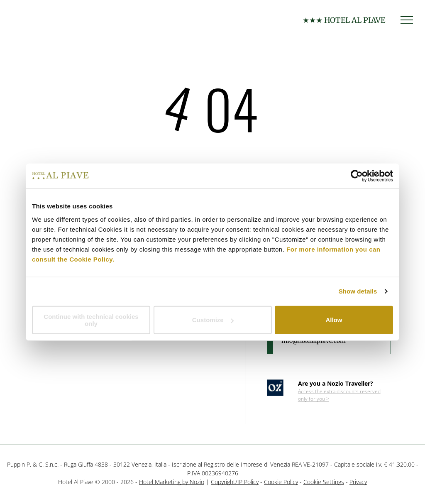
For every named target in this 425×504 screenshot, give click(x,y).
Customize (213, 320)
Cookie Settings (324, 482)
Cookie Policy (281, 482)
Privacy (358, 482)
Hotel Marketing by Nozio (172, 482)
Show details (358, 291)
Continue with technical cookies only (91, 320)
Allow (334, 320)
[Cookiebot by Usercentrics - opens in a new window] (357, 176)
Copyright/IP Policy (235, 482)
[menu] (407, 20)
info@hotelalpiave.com (314, 341)
